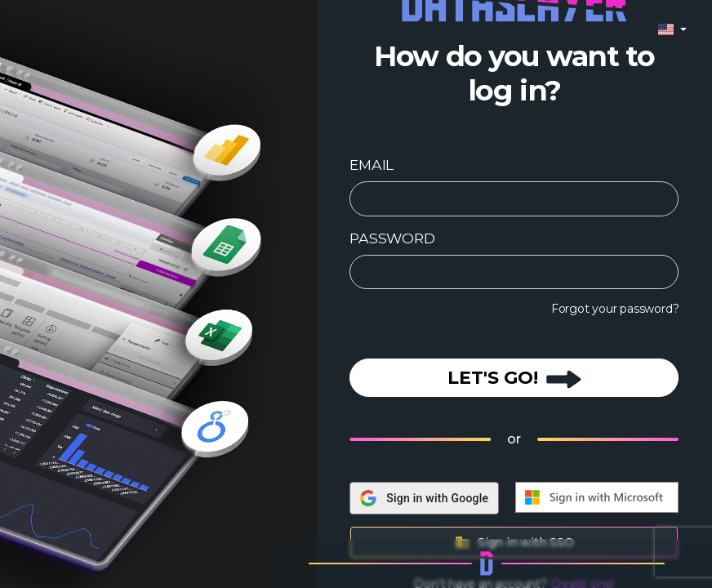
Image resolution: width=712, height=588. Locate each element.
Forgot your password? (615, 309)
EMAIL (372, 165)
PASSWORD (392, 238)
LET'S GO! (514, 378)
